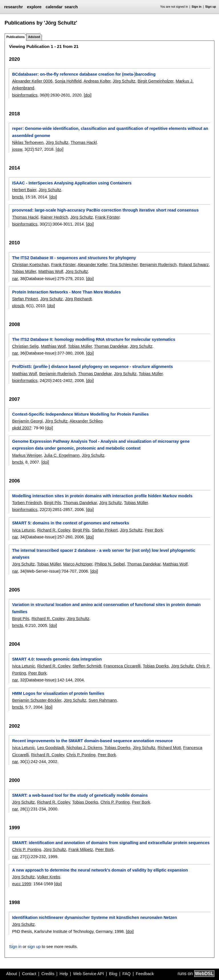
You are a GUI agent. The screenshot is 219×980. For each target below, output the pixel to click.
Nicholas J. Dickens (84, 748)
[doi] (88, 95)
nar (15, 279)
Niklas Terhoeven (28, 142)
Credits (48, 974)
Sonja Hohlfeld (68, 81)
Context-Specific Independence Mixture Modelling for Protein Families (80, 414)
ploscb (18, 306)
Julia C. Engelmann (62, 455)
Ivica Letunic (23, 530)
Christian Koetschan (30, 265)
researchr (13, 7)
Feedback (145, 974)
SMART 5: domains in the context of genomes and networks (70, 523)
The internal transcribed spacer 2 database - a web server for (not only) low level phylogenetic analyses (104, 554)
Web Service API (88, 974)
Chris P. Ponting (81, 755)
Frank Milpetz (81, 850)
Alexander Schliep (86, 421)
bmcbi (17, 197)
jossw (17, 149)
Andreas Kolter (97, 81)
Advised (34, 37)
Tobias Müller (24, 271)
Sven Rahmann (103, 700)
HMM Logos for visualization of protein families (58, 693)
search (71, 7)
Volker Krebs (49, 877)
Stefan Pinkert (25, 299)
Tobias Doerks (156, 666)
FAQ (126, 974)
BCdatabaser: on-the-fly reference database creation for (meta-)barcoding (84, 74)
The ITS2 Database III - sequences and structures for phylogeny (74, 258)
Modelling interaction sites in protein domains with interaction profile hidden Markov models (102, 496)
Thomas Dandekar (111, 346)
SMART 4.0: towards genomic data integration (57, 659)
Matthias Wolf (51, 271)
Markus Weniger (27, 455)
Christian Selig (25, 346)
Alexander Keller (93, 265)
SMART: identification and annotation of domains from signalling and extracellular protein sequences (111, 843)
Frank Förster (108, 217)
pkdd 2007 (22, 428)
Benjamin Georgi (27, 421)
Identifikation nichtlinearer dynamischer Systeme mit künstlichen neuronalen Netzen (94, 917)
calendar (54, 7)
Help (64, 974)
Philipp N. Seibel (110, 564)
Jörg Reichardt (78, 299)
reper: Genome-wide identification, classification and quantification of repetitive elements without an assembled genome (110, 132)
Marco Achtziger (78, 564)
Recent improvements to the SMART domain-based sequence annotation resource (92, 741)
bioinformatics (25, 95)
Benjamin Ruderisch (158, 265)
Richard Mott (169, 748)
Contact (29, 974)
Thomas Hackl (84, 142)
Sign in (197, 7)
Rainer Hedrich (54, 217)
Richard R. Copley (54, 530)
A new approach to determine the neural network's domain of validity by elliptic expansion (100, 870)
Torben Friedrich (27, 503)
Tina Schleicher (124, 265)
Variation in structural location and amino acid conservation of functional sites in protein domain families (106, 608)
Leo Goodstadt (50, 748)
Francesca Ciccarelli (122, 666)
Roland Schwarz (194, 265)
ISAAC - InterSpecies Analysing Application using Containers (72, 183)
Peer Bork (154, 530)
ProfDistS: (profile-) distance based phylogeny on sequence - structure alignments (92, 367)
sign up (34, 947)
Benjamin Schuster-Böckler (37, 700)
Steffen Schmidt (87, 666)
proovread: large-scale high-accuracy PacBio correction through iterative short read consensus (105, 210)
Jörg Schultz (124, 81)
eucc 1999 (21, 884)
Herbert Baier (24, 190)
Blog (113, 974)
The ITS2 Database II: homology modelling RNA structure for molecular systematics (94, 339)
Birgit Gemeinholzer (155, 81)
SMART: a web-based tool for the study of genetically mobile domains (80, 795)
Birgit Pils (52, 503)
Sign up (211, 7)
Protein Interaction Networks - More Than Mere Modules (66, 292)
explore (34, 7)
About (12, 974)
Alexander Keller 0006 (32, 81)
